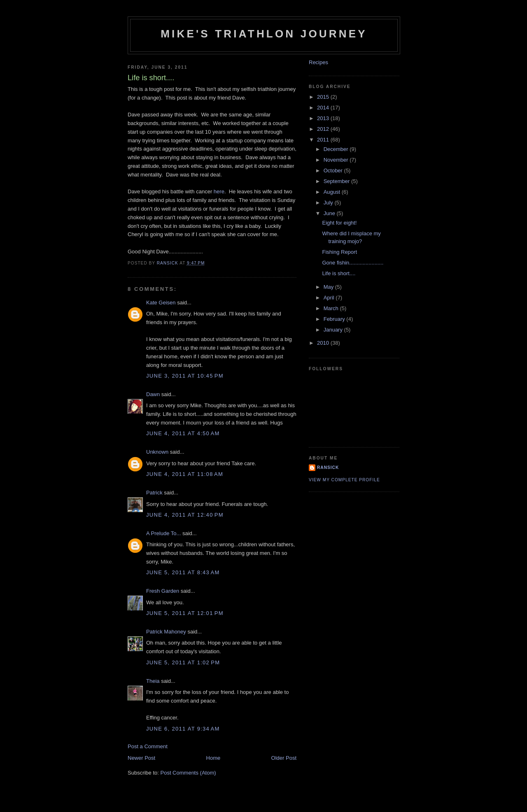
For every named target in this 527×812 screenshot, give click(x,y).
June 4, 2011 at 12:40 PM (185, 515)
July (329, 203)
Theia (153, 681)
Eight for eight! (339, 223)
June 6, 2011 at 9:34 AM (183, 729)
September (337, 181)
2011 (324, 140)
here (219, 191)
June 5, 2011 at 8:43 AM (183, 572)
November (337, 160)
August (333, 192)
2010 (324, 343)
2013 (324, 118)
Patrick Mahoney (166, 632)
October (334, 171)
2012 (324, 129)
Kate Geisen (161, 303)
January (334, 330)
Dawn (153, 394)
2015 (324, 97)
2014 (324, 108)
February (335, 319)
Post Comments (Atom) (188, 773)
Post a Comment (148, 746)
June (330, 213)
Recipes (318, 62)
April (330, 298)
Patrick (154, 493)
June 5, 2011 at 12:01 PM (185, 613)
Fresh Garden (163, 591)
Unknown (157, 452)
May (329, 287)
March (332, 308)
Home (213, 758)
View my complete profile (344, 480)
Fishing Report (339, 252)
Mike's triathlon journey (264, 34)
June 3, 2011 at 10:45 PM (185, 376)
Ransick (328, 467)
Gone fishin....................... (353, 263)
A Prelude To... (163, 533)
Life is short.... (339, 273)
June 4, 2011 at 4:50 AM (183, 433)
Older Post (284, 758)
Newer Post (141, 758)
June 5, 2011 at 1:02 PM (183, 662)
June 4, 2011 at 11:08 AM (185, 474)
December (337, 149)
